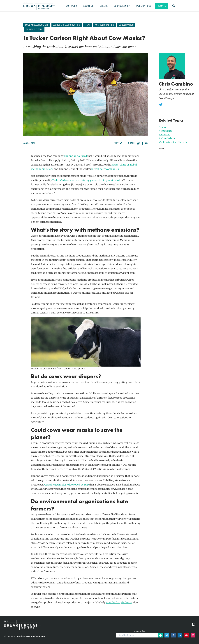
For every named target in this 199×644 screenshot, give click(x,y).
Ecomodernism (122, 6)
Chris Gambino (176, 84)
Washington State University (174, 142)
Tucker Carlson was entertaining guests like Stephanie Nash (86, 180)
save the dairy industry (119, 602)
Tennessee (164, 134)
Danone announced (75, 156)
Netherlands (166, 131)
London (163, 127)
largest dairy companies (105, 169)
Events (104, 6)
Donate (162, 6)
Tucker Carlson (167, 138)
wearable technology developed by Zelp (66, 484)
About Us (88, 6)
